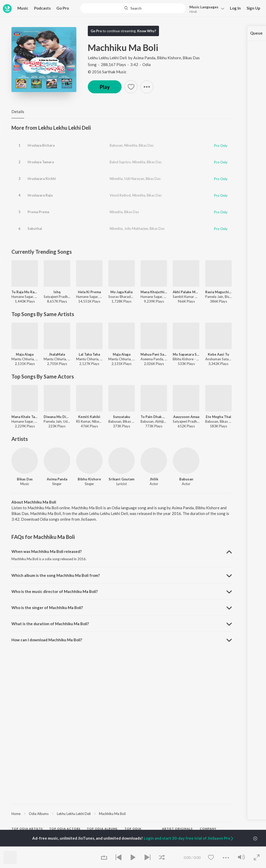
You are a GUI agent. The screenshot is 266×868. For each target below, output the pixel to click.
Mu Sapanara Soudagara (186, 354)
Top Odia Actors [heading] (65, 829)
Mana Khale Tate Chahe (25, 417)
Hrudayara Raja (40, 195)
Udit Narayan (134, 179)
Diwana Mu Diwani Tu (57, 417)
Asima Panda (144, 58)
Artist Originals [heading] (177, 829)
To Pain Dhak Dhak (154, 417)
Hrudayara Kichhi (42, 179)
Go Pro (63, 8)
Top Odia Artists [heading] (27, 829)
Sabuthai (35, 229)
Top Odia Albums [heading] (102, 829)
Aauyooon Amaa (186, 417)
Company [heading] (208, 829)
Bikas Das (191, 58)
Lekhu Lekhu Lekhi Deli (108, 58)
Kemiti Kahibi (89, 417)
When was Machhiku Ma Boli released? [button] (46, 551)
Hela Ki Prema (89, 292)
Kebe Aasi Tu (218, 354)
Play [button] (105, 87)
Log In (235, 8)
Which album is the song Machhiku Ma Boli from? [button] (56, 575)
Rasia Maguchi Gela (218, 292)
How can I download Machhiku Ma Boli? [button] (47, 640)
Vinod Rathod (120, 195)
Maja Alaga (25, 354)
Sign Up (253, 8)
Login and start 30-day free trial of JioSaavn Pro (189, 838)
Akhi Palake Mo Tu (186, 292)
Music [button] (23, 8)
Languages (204, 7)
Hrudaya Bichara (41, 145)
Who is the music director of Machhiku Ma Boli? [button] (55, 591)
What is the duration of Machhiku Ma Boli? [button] (50, 624)
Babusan (116, 145)
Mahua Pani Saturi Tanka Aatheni (154, 354)
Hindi (193, 12)
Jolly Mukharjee (136, 229)
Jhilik (154, 479)
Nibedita (131, 145)
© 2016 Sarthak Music (107, 72)
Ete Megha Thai (218, 417)
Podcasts (42, 8)
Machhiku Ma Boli (112, 814)
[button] (205, 9)
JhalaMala (57, 354)
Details (18, 112)
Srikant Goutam (121, 479)
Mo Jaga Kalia (121, 292)
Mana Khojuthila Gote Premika (154, 292)
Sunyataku (122, 417)
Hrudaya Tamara (41, 162)
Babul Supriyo (120, 162)
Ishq (57, 292)
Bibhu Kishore (169, 58)
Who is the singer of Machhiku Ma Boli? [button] (47, 608)
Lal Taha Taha (89, 354)
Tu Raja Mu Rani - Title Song (25, 292)
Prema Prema (38, 212)
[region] (122, 813)
